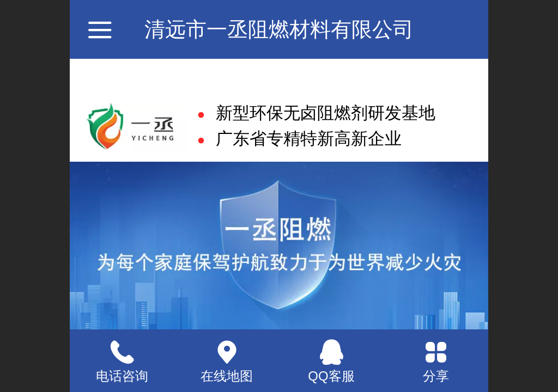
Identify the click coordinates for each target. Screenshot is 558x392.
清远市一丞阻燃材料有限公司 (279, 29)
